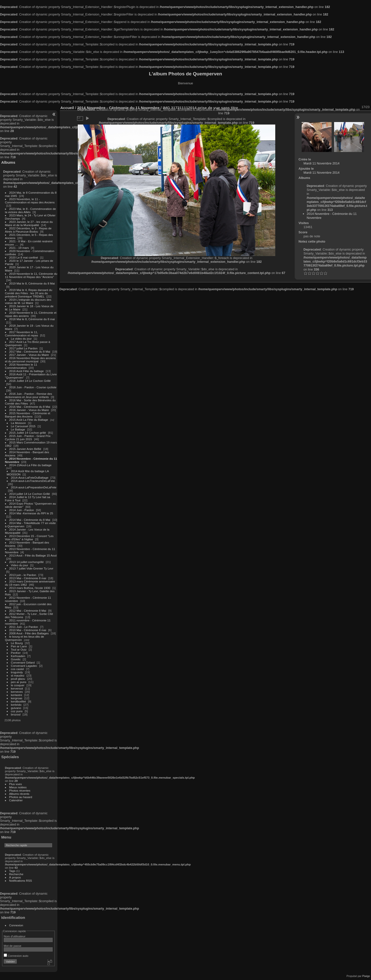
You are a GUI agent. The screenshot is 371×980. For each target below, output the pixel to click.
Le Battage (18, 429)
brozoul (16, 714)
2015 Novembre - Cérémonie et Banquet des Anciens (28, 415)
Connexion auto (16, 956)
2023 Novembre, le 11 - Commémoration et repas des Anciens (30, 201)
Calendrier (16, 800)
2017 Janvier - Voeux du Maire (29, 355)
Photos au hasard (21, 797)
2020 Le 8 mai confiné (24, 257)
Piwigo (366, 976)
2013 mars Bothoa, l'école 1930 (30, 588)
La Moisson (18, 423)
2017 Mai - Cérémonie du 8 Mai (30, 351)
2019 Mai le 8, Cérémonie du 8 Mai (32, 283)
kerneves (17, 692)
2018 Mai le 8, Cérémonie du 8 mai (32, 319)
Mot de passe (13, 946)
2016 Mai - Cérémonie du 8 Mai (30, 407)
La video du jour (21, 339)
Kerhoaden (18, 656)
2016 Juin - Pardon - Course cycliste (33, 387)
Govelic (16, 659)
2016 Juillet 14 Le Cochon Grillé (30, 381)
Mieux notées (18, 787)
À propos (15, 877)
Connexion (16, 925)
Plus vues (16, 784)
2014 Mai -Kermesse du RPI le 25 (31, 513)
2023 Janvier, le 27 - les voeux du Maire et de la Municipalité (29, 223)
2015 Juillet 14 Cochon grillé (28, 433)
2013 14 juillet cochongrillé (27, 562)
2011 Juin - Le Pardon (24, 627)
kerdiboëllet (18, 701)
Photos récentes (20, 790)
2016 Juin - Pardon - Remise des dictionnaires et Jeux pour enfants (29, 395)
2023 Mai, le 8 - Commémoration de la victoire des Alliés (30, 210)
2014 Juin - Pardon (22, 510)
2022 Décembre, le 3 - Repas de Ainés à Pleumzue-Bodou (28, 230)
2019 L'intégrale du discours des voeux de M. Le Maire (28, 301)
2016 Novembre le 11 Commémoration (21, 366)
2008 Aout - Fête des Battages (29, 633)
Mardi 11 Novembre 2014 (321, 163)
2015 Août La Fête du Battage (29, 420)
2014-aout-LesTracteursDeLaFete (33, 481)
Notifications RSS (21, 881)
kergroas (17, 698)
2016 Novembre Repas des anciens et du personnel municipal (30, 360)
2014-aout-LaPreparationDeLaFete (34, 487)
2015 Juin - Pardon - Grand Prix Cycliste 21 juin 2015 (28, 437)
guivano (16, 708)
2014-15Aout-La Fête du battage (30, 465)
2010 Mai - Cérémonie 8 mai (28, 630)
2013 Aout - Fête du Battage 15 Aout (33, 555)
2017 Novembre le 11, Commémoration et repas (22, 334)
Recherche (16, 874)
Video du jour (20, 565)
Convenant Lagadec (24, 666)
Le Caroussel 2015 (23, 426)
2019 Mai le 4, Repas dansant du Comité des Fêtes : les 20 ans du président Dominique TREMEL (29, 293)
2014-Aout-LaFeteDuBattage (30, 478)
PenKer (16, 653)
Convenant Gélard (23, 662)
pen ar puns (19, 682)
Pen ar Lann (19, 646)
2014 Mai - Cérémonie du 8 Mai (30, 520)
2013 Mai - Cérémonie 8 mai (28, 578)
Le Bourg (17, 643)
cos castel (17, 669)
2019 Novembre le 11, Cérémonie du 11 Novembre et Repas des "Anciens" (31, 275)
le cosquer (18, 685)
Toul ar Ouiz (19, 649)
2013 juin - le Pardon (23, 575)
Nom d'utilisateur (15, 936)
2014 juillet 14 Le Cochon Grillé (30, 494)
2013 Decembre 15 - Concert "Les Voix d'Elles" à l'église (29, 538)
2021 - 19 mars (19, 248)
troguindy (17, 672)
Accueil (67, 108)
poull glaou (18, 679)
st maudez (18, 675)
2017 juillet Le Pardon (23, 348)
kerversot (17, 688)
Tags (12, 871)
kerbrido (16, 705)
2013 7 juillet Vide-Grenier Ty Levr (31, 568)
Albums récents (19, 794)
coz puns (17, 711)
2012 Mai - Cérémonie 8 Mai (28, 611)
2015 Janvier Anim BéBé (25, 449)
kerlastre (17, 695)
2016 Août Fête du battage (27, 371)
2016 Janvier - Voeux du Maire (29, 410)
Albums (8, 162)
